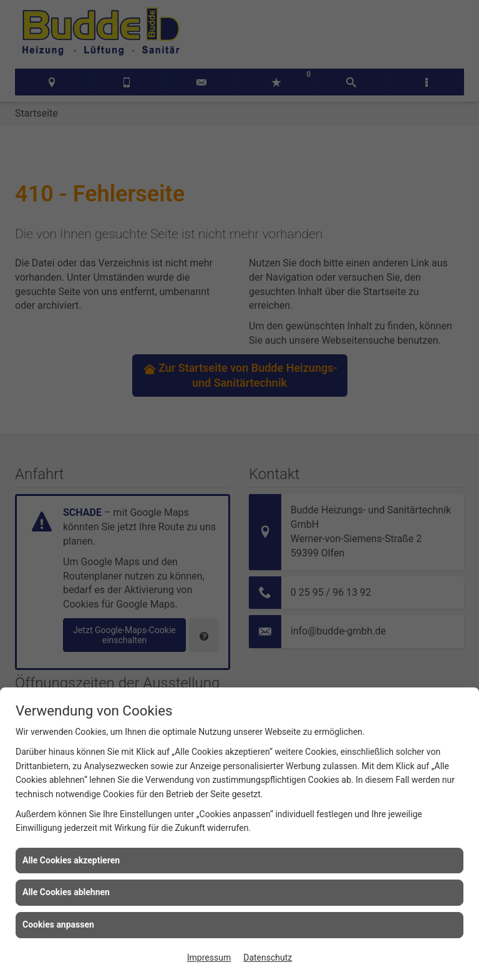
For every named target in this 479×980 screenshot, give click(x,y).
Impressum (209, 958)
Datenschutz (268, 958)
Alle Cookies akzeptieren (71, 860)
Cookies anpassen (58, 924)
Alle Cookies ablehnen (66, 892)
